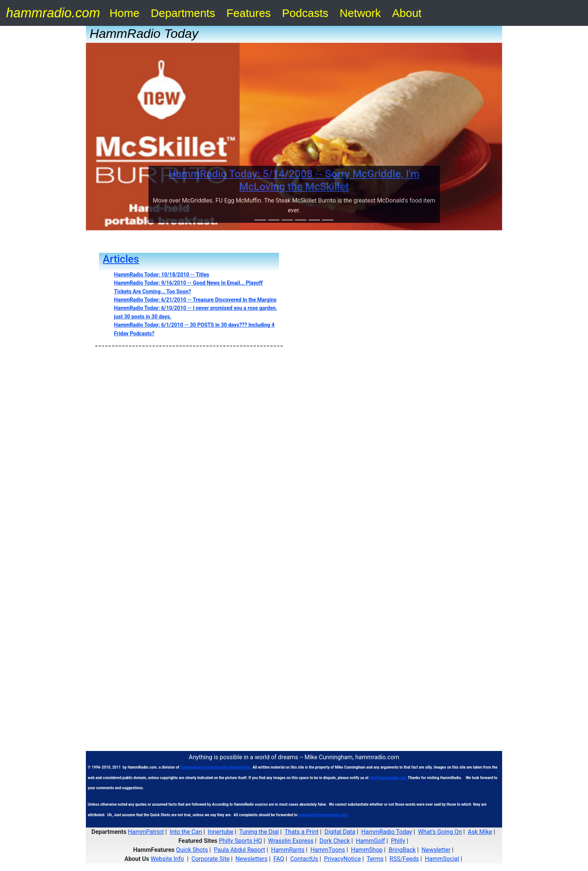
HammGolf (370, 841)
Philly (398, 841)
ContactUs (304, 859)
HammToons (328, 850)
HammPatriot (146, 832)
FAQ (279, 859)
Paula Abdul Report (239, 850)
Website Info (167, 859)
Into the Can (186, 832)
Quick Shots (192, 850)
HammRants (288, 850)
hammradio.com (53, 13)
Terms (375, 859)
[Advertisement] (294, 371)
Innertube (220, 832)
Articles (121, 259)
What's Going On (440, 832)
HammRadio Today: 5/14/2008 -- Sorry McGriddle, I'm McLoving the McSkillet (294, 180)
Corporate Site (211, 859)
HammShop (367, 850)
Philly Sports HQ (240, 841)
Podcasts (305, 13)
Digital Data (340, 832)
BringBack (402, 850)
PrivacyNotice (342, 859)
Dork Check (335, 841)
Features (249, 13)
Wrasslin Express (291, 841)
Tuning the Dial (259, 832)
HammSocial (442, 859)
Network (360, 13)
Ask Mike (480, 832)
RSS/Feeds (404, 859)
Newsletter (436, 850)
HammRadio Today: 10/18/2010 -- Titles (162, 275)
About (407, 13)
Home (124, 13)
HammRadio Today (387, 832)
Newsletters (251, 859)
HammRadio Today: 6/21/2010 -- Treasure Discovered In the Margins (195, 300)
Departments (183, 13)
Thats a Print (302, 832)
